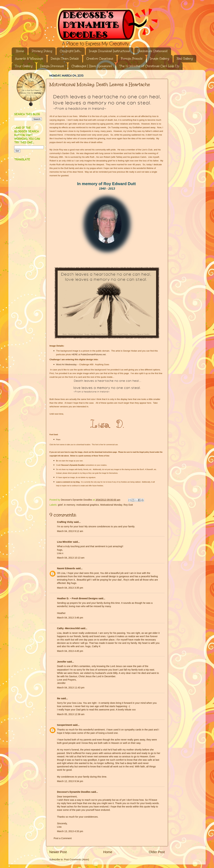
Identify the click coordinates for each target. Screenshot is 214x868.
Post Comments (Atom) (77, 859)
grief (60, 505)
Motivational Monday (111, 505)
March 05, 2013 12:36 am (71, 714)
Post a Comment (63, 838)
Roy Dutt (128, 505)
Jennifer (62, 662)
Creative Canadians (100, 59)
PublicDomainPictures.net (93, 354)
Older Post (157, 852)
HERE (75, 354)
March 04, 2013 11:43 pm (71, 688)
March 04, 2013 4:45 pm (70, 651)
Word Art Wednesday (66, 364)
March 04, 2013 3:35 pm (70, 588)
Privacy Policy (42, 51)
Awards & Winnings (29, 59)
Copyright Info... (71, 51)
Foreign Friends (132, 59)
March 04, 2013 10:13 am (71, 558)
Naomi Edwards (66, 568)
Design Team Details (65, 59)
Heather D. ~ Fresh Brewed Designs (77, 598)
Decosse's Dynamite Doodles (74, 792)
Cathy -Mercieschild (68, 628)
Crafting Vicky (65, 522)
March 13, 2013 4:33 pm (70, 831)
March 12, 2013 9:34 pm (70, 781)
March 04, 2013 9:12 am (70, 531)
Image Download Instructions (110, 51)
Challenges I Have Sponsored (92, 66)
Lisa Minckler (65, 542)
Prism (58, 440)
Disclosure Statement (153, 51)
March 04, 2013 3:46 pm (70, 618)
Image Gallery (160, 59)
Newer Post (58, 852)
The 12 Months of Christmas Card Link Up (149, 66)
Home (20, 51)
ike (59, 698)
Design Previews (52, 66)
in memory (69, 505)
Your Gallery (24, 66)
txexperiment (65, 725)
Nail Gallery (185, 59)
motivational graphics (88, 505)
